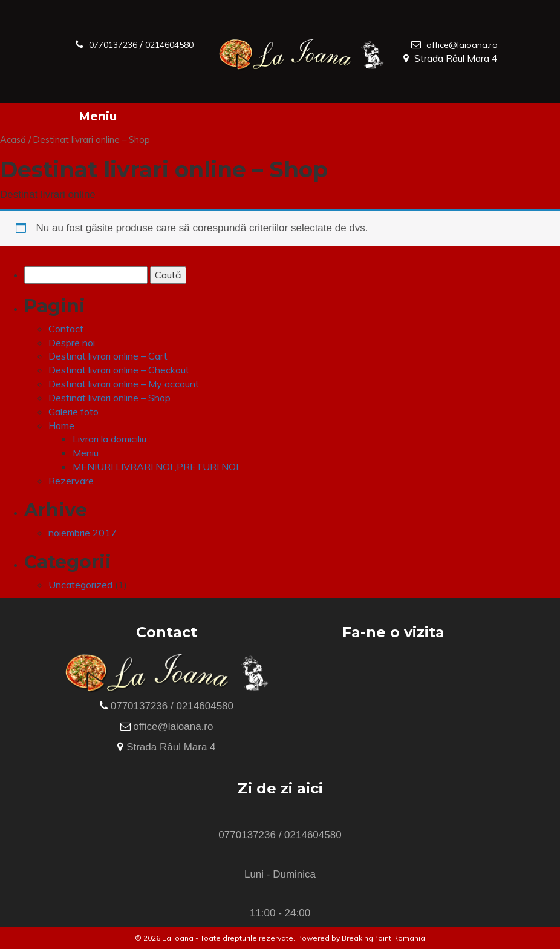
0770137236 (119, 44)
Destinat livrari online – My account (124, 384)
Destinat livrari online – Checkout (119, 370)
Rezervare (71, 481)
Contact (66, 329)
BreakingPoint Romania (383, 938)
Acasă (13, 140)
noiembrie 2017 (83, 533)
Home (61, 425)
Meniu (98, 116)
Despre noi (72, 343)
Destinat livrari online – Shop (109, 398)
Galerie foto (73, 412)
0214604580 (106, 58)
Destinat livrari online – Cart (108, 356)
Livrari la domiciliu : (112, 439)
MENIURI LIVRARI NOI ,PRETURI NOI (155, 467)
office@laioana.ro (460, 44)
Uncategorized (80, 585)
